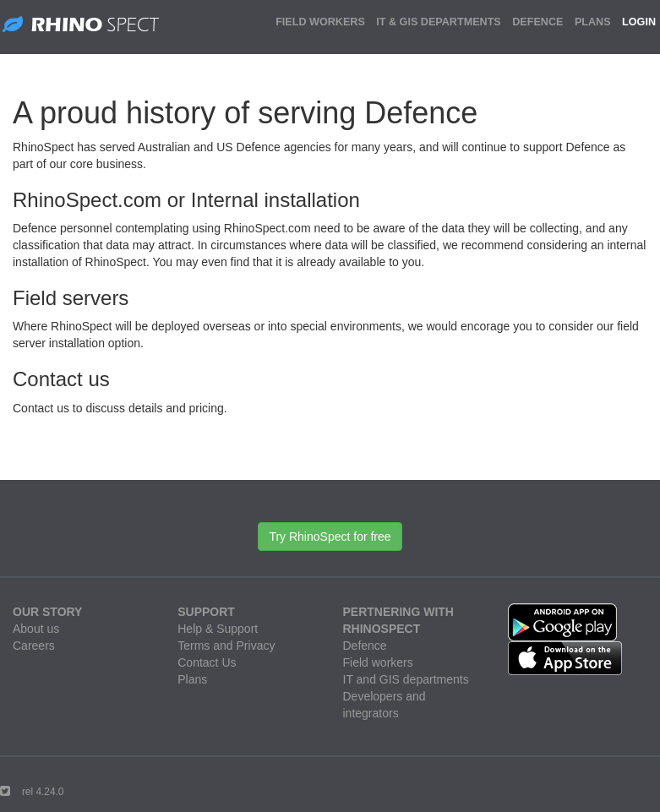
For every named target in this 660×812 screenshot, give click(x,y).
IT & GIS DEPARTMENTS (438, 22)
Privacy (256, 646)
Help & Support (218, 629)
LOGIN (639, 22)
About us (36, 629)
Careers (34, 646)
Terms (194, 646)
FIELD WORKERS (320, 22)
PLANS (593, 22)
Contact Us (207, 662)
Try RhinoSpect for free (330, 537)
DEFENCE (537, 22)
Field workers (378, 662)
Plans (192, 679)
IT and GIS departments (406, 679)
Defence (365, 646)
